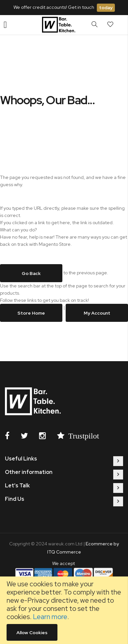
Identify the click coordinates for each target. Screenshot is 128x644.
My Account (97, 313)
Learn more (50, 617)
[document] (64, 610)
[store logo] (60, 25)
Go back (31, 273)
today (106, 8)
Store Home (31, 313)
